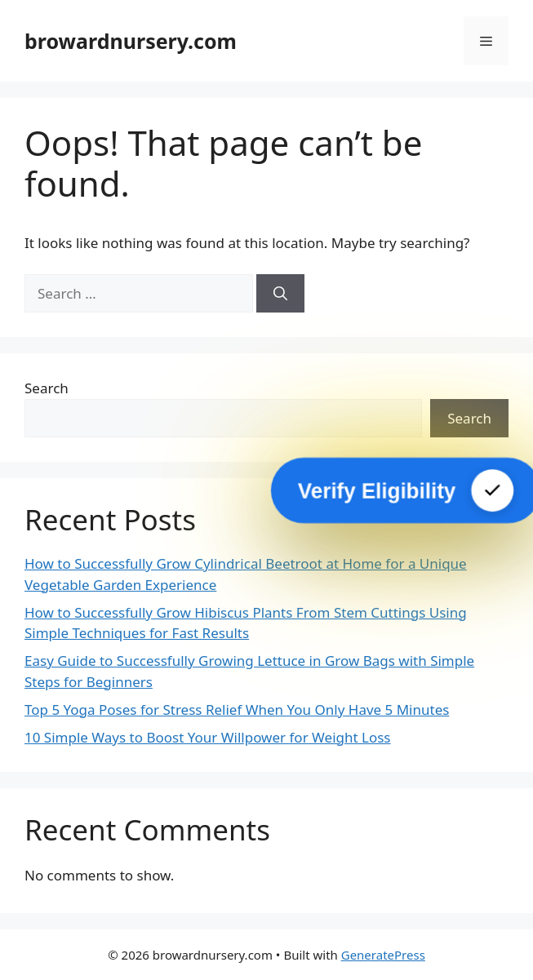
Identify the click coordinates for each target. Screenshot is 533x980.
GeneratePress (383, 955)
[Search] (280, 294)
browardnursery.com (131, 41)
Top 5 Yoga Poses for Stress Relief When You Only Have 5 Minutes (237, 710)
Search (47, 388)
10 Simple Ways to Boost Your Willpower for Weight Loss (208, 737)
